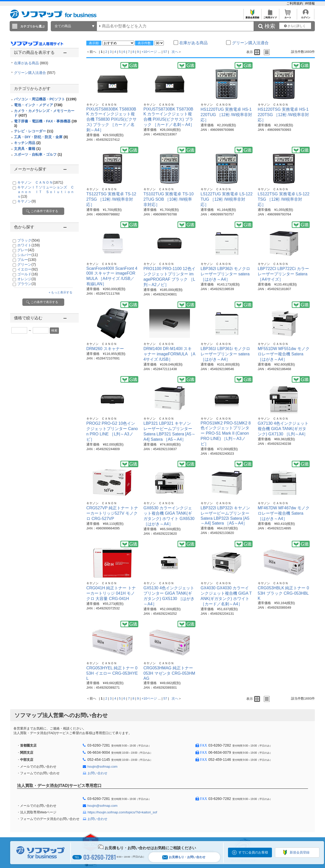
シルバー (28, 255)
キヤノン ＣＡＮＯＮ (40, 182)
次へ (175, 52)
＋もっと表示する (60, 292)
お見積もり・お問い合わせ (184, 857)
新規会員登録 (252, 16)
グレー (26, 250)
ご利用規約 (295, 3)
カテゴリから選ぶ (32, 26)
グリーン (27, 264)
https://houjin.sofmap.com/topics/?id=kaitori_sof (122, 812)
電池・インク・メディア (38, 105)
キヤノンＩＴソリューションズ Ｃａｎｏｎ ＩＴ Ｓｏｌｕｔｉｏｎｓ (46, 192)
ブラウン (27, 284)
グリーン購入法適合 (35, 73)
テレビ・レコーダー (34, 131)
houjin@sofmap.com (102, 767)
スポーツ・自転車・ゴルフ (38, 154)
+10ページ (149, 52)
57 (165, 52)
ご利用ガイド (270, 16)
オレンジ (27, 279)
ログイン (306, 16)
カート (288, 16)
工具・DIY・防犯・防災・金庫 (41, 137)
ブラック (29, 240)
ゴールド (28, 274)
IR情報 (310, 3)
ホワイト (29, 245)
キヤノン (27, 201)
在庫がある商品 (31, 63)
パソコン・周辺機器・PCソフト (45, 99)
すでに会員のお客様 (253, 852)
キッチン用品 (27, 143)
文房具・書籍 (27, 149)
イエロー (28, 269)
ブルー (27, 260)
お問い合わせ (97, 773)
